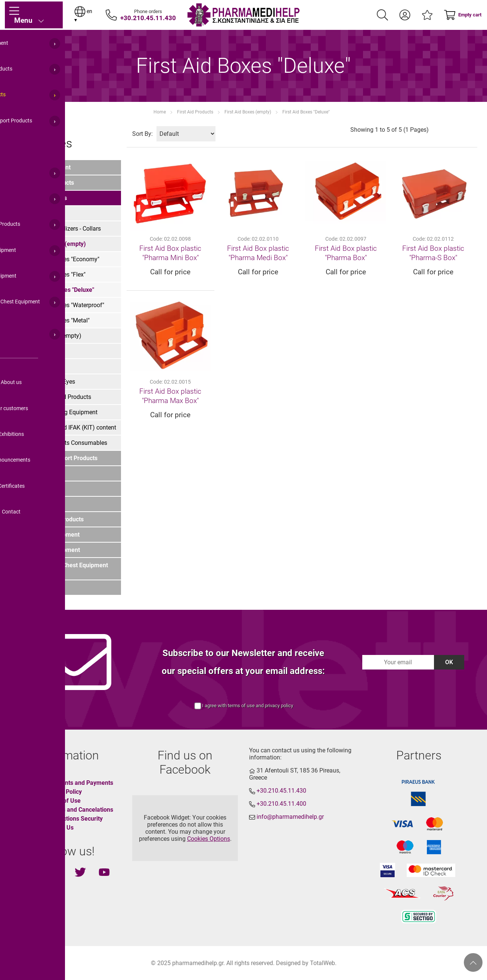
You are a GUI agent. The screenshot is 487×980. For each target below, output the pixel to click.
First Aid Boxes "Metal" (60, 320)
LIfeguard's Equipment (49, 535)
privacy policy (279, 706)
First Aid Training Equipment (60, 412)
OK (449, 662)
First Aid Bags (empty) (52, 336)
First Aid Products (195, 112)
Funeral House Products (51, 519)
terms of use (241, 706)
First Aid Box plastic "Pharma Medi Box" (258, 253)
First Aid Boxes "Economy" (65, 259)
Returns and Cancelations (79, 810)
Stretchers (36, 351)
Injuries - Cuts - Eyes (49, 382)
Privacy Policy (63, 792)
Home (160, 112)
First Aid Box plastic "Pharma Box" (346, 253)
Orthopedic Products (46, 183)
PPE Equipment (40, 489)
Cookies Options (209, 839)
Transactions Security (74, 819)
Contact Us (59, 828)
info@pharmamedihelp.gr (290, 817)
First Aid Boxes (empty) (248, 112)
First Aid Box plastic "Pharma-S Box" (433, 253)
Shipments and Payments (79, 783)
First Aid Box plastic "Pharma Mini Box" (170, 253)
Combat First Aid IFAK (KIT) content (69, 427)
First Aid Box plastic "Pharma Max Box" (170, 396)
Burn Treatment (43, 366)
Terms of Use (63, 801)
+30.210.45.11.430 (148, 18)
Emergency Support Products (58, 458)
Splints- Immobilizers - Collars (62, 229)
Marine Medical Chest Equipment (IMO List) (63, 569)
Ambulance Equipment (49, 550)
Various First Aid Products (57, 397)
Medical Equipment (45, 167)
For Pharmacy (38, 504)
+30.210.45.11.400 (281, 804)
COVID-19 (32, 588)
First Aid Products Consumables (65, 443)
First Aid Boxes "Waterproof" (67, 305)
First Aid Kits (39, 213)
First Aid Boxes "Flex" (58, 274)
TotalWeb (322, 963)
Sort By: (142, 134)
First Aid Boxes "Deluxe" (306, 112)
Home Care (34, 473)
